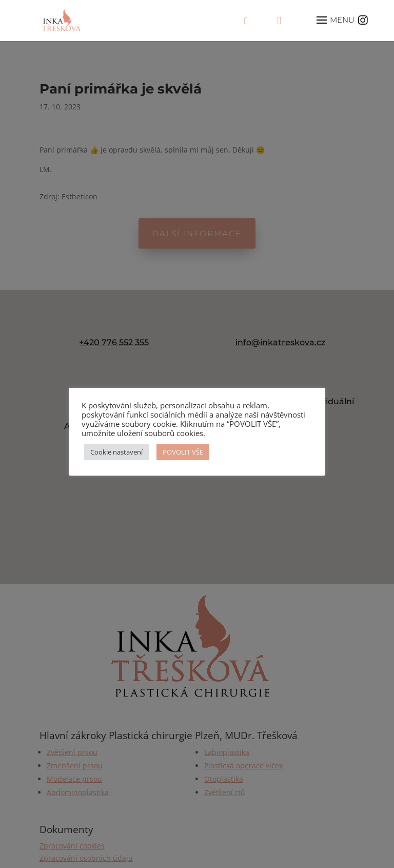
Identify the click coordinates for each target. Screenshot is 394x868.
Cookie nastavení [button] (116, 452)
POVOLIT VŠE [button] (183, 452)
